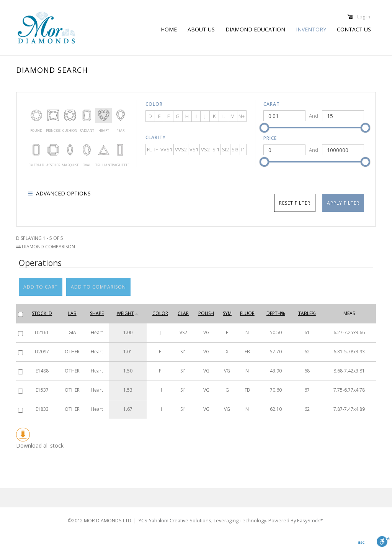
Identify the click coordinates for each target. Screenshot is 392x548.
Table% (307, 313)
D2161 (42, 332)
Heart (104, 115)
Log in (364, 17)
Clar (183, 313)
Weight (128, 313)
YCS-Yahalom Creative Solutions (182, 512)
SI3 (235, 149)
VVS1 (166, 149)
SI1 (216, 149)
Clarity (156, 137)
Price (270, 138)
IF (156, 149)
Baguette (120, 150)
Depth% (276, 313)
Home (169, 29)
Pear (120, 115)
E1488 (42, 371)
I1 (243, 149)
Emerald (36, 150)
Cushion (70, 115)
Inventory (311, 29)
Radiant (87, 115)
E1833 (42, 409)
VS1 (194, 149)
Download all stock (40, 438)
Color (154, 104)
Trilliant (104, 150)
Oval (87, 150)
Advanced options (63, 193)
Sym (227, 313)
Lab (72, 313)
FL (149, 149)
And (314, 116)
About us (201, 29)
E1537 (42, 390)
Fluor (247, 313)
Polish (206, 313)
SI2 (225, 149)
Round (36, 115)
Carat (272, 104)
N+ (242, 116)
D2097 (42, 352)
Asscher (53, 150)
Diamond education (255, 29)
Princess (53, 115)
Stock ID (42, 313)
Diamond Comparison (46, 247)
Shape (97, 313)
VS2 (205, 149)
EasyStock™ (304, 512)
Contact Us (354, 29)
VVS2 (181, 149)
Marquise (70, 150)
